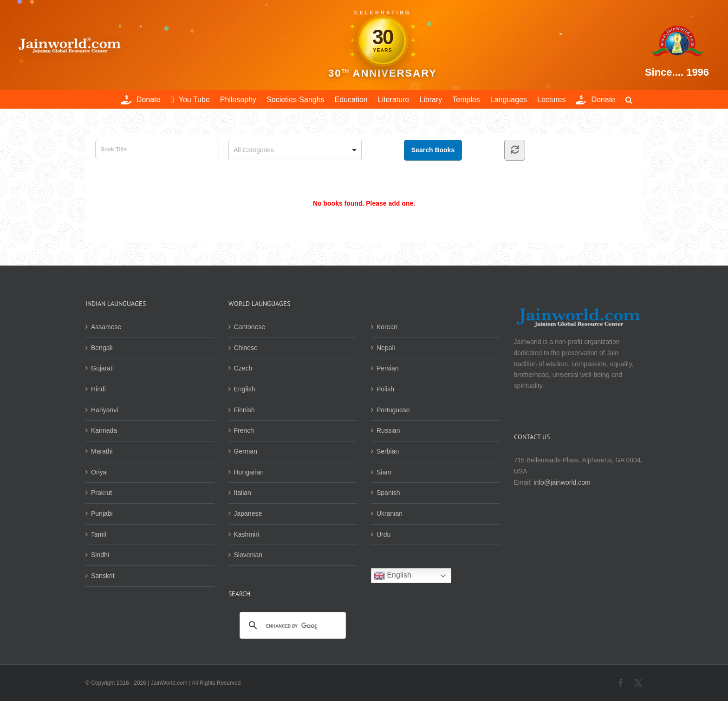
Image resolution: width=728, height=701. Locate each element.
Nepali (386, 348)
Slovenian (248, 555)
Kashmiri (247, 534)
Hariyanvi (104, 410)
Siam (384, 472)
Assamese (106, 327)
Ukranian (390, 513)
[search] (292, 626)
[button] (629, 99)
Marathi (102, 451)
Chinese (246, 348)
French (244, 430)
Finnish (244, 410)
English (245, 389)
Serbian (388, 451)
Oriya (99, 472)
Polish (385, 389)
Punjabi (102, 513)
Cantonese (250, 327)
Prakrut (101, 493)
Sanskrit (103, 576)
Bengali (102, 348)
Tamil (99, 534)
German (246, 451)
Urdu (383, 534)
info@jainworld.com (562, 482)
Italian (243, 493)
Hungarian (249, 472)
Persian (387, 368)
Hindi (98, 389)
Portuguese (393, 410)
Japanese (248, 513)
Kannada (104, 430)
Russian (388, 430)
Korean (387, 327)
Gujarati (102, 368)
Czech (243, 368)
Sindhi (100, 555)
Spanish (388, 493)
